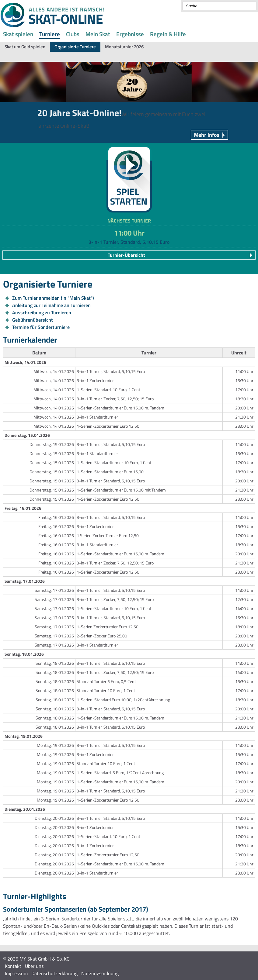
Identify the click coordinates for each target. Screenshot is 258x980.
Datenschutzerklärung (54, 973)
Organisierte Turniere (75, 47)
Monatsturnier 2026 (124, 47)
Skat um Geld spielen (25, 47)
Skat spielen (18, 34)
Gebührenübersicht (33, 320)
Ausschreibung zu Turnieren (42, 312)
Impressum (16, 973)
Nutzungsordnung (100, 973)
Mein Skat (98, 34)
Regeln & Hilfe (168, 34)
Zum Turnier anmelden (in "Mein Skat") (53, 298)
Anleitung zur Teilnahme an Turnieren (51, 305)
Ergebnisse (130, 34)
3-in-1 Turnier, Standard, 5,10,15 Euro (129, 242)
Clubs (73, 34)
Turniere (50, 34)
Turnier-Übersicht (126, 255)
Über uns (34, 966)
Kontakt (13, 966)
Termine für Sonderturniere (41, 327)
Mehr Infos (207, 135)
